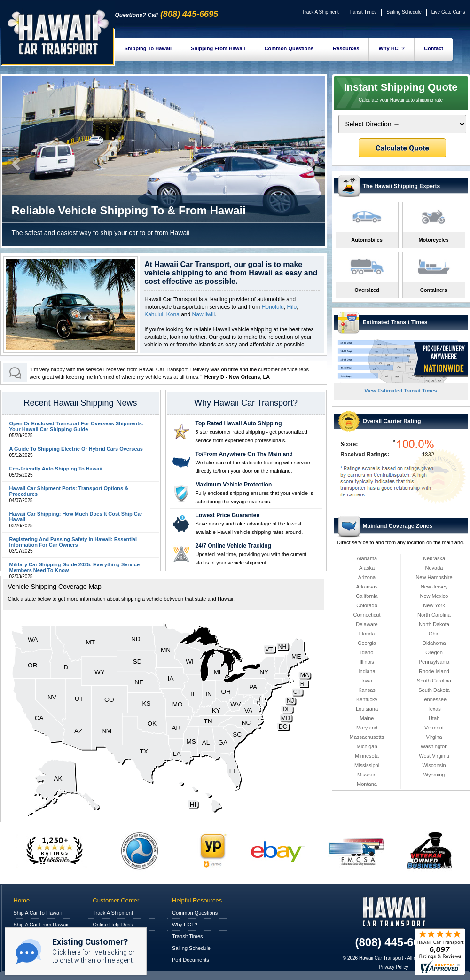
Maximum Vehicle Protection (234, 485)
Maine (367, 718)
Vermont (434, 728)
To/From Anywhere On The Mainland (244, 454)
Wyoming (434, 775)
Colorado (367, 605)
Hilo (292, 307)
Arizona (367, 577)
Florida (367, 634)
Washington (434, 746)
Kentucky (367, 699)
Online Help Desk (113, 925)
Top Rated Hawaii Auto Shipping (239, 423)
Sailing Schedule (404, 12)
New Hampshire (434, 577)
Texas (434, 709)
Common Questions (289, 48)
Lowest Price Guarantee (228, 515)
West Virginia (434, 756)
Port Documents (191, 960)
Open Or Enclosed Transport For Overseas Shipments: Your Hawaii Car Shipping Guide (77, 426)
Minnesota (367, 756)
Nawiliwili (204, 314)
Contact (434, 48)
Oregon (434, 652)
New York (434, 605)
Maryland (367, 728)
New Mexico (434, 596)
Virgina (434, 737)
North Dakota (434, 624)
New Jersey (434, 587)
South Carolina (434, 681)
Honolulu (273, 307)
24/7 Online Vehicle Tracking (233, 546)
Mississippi (367, 765)
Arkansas (367, 587)
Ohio (434, 634)
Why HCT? (392, 48)
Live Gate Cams (448, 12)
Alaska (367, 568)
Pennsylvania (434, 662)
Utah (434, 718)
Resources (346, 48)
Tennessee (434, 699)
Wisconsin (434, 765)
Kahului (154, 314)
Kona (173, 314)
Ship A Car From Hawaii (41, 925)
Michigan (367, 746)
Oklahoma (434, 643)
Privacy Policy (393, 967)
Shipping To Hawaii (148, 48)
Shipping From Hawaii (218, 48)
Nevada (434, 568)
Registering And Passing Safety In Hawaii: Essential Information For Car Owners (73, 542)
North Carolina (434, 615)
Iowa (367, 681)
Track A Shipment (321, 12)
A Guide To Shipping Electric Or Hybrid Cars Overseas (76, 449)
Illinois (367, 662)
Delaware (367, 624)
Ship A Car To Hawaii (38, 913)
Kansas (367, 690)
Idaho (367, 652)
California (367, 596)
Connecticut (367, 615)
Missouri (367, 775)
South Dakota (434, 690)
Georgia (367, 643)
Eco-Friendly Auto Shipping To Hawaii (56, 469)
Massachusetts (367, 737)
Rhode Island (434, 671)
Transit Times (363, 12)
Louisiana (367, 709)
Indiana (367, 671)
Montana (367, 784)
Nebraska (434, 558)
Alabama (367, 558)
